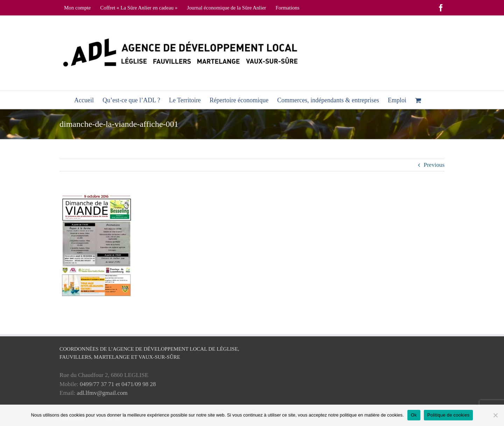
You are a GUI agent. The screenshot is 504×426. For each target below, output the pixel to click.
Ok (414, 415)
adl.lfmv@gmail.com (102, 393)
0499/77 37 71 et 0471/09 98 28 (118, 384)
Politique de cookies (449, 415)
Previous (434, 165)
